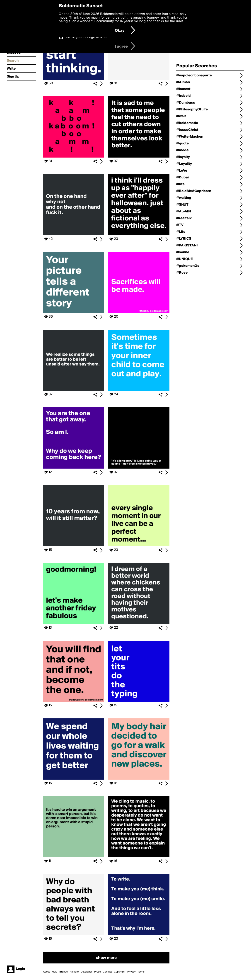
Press (98, 972)
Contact (107, 972)
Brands (64, 972)
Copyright (120, 972)
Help (55, 972)
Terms (141, 972)
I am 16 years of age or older (86, 37)
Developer (86, 972)
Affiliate (74, 972)
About (46, 972)
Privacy (131, 972)
